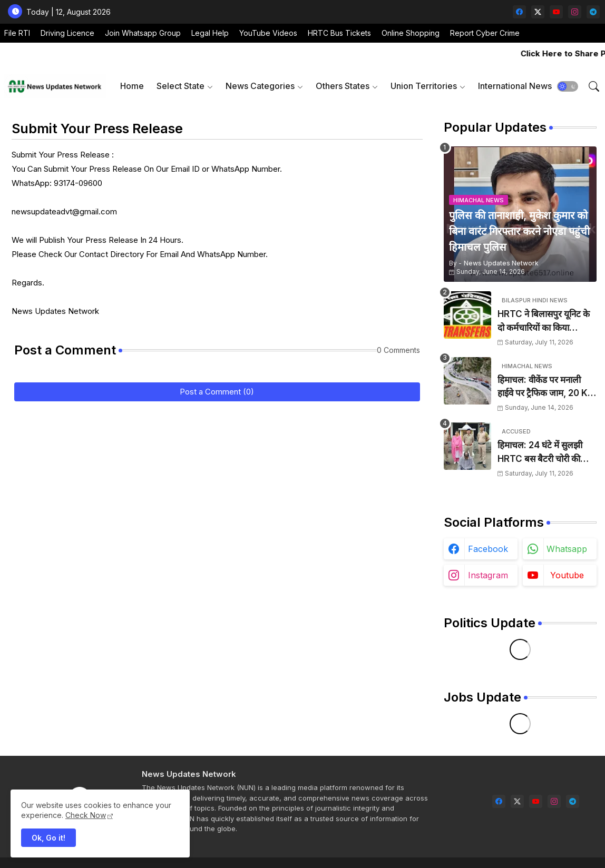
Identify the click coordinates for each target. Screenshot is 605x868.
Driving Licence (67, 33)
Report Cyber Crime (485, 33)
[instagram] (575, 12)
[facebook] (519, 12)
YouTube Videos (268, 33)
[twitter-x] (538, 12)
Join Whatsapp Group (143, 33)
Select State (180, 86)
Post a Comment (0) (217, 392)
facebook (488, 549)
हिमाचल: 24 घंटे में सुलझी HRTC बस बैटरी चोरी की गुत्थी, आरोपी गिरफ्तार (540, 453)
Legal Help (210, 33)
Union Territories (424, 86)
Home (132, 86)
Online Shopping (411, 33)
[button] (568, 86)
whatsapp (567, 549)
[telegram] (593, 12)
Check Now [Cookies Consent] (86, 815)
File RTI (17, 33)
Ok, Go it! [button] (48, 838)
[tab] (132, 86)
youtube (567, 575)
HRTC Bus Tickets (339, 33)
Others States (343, 86)
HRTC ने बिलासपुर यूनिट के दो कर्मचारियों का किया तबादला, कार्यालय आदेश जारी (546, 322)
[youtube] (556, 12)
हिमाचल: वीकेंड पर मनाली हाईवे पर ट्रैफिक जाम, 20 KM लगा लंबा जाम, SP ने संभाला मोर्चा (547, 387)
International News (515, 86)
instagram (488, 575)
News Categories (260, 86)
